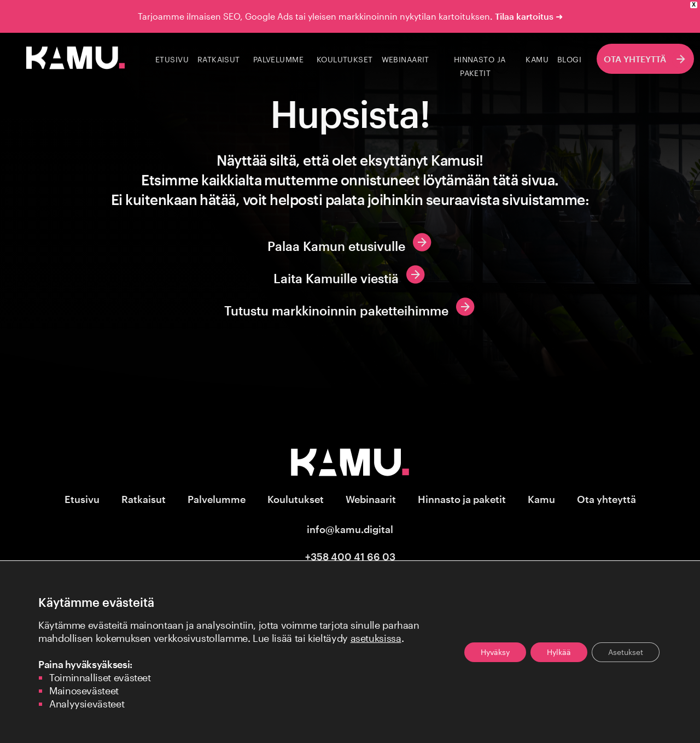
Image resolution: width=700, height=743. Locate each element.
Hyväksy (495, 652)
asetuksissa (376, 638)
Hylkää (559, 652)
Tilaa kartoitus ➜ (529, 16)
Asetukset (626, 652)
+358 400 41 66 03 (350, 557)
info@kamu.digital (350, 529)
